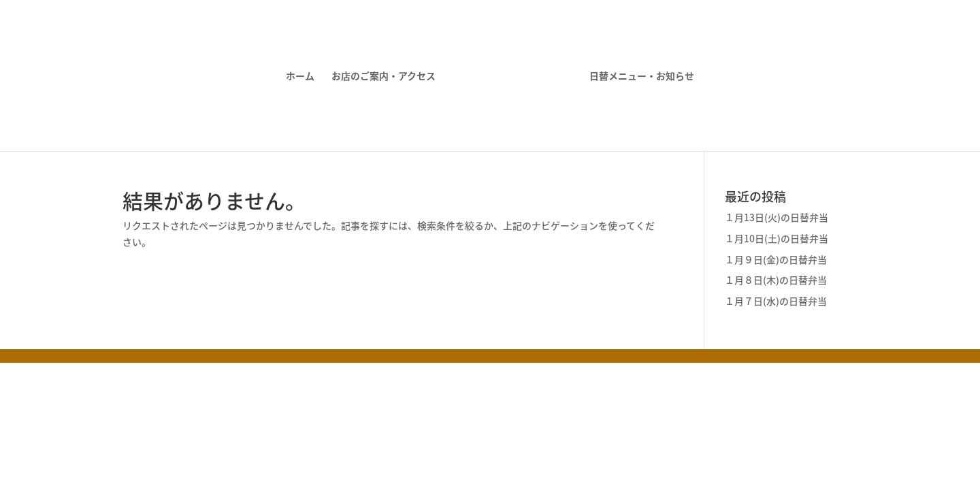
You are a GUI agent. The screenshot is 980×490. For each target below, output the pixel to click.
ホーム (300, 77)
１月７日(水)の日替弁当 (776, 301)
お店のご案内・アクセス (383, 77)
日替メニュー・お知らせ (642, 77)
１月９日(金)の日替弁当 (776, 259)
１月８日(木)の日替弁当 (776, 280)
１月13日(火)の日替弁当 (777, 217)
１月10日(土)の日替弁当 (777, 238)
